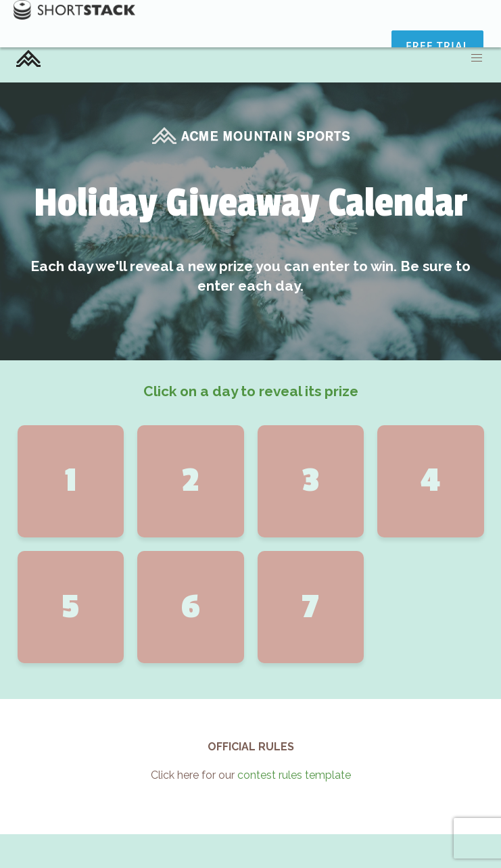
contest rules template (294, 775)
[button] (477, 58)
